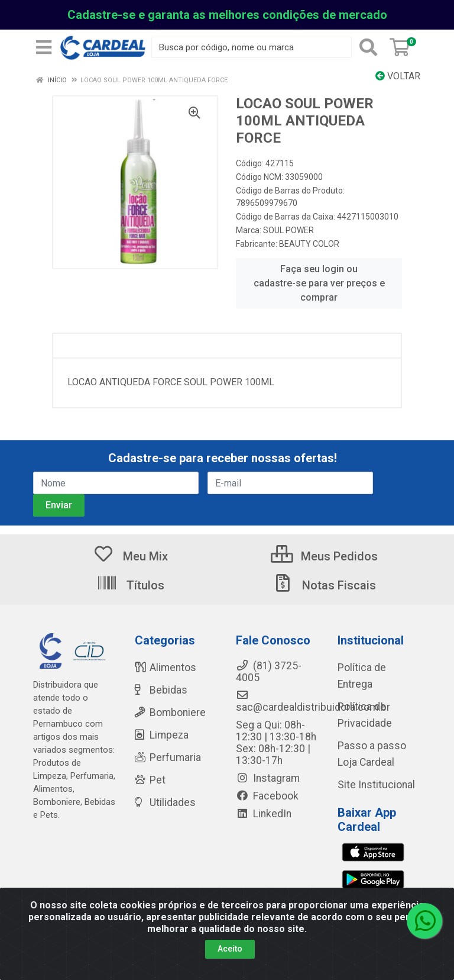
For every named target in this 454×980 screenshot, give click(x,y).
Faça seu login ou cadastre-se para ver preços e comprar (319, 283)
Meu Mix (130, 556)
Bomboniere (170, 713)
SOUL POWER (288, 230)
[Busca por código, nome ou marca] (252, 47)
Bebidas (161, 690)
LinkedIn (264, 814)
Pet (150, 780)
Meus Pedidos (324, 556)
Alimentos (166, 668)
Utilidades (165, 802)
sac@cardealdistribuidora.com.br (313, 701)
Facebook (267, 796)
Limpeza (162, 735)
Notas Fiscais (324, 585)
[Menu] (44, 47)
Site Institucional (376, 785)
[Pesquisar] (368, 47)
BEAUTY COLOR (309, 244)
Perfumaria (168, 757)
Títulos (130, 585)
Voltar (398, 76)
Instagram (268, 778)
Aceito (230, 949)
